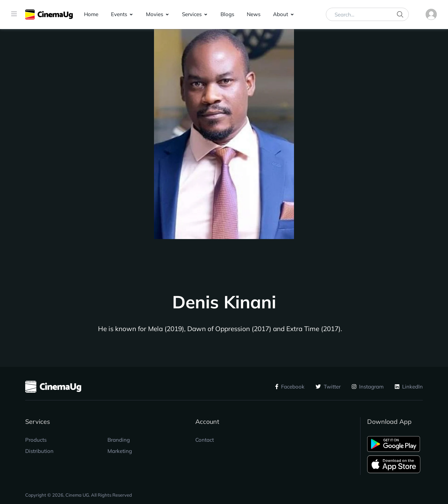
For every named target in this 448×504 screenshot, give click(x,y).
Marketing (120, 451)
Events (119, 14)
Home (91, 14)
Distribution (39, 451)
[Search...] (367, 14)
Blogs (227, 14)
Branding (119, 440)
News (254, 14)
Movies (155, 14)
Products (36, 440)
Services (192, 14)
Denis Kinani (224, 302)
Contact (205, 440)
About (281, 14)
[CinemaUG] (49, 15)
